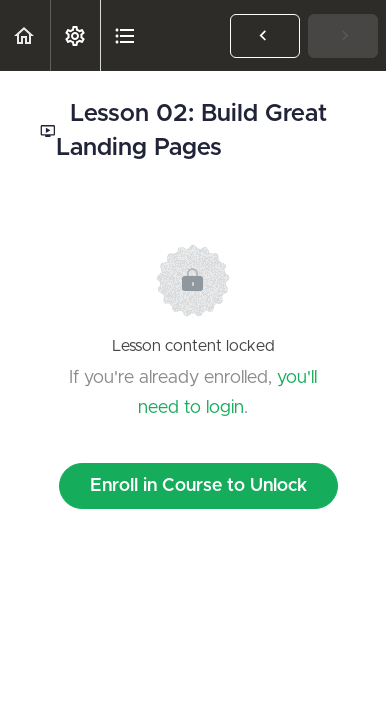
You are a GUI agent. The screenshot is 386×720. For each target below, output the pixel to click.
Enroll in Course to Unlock (198, 486)
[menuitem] (75, 35)
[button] (25, 35)
